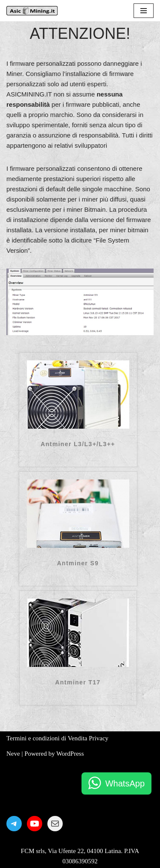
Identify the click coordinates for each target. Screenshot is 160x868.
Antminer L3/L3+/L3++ (78, 444)
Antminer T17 (78, 682)
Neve (13, 754)
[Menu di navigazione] (144, 11)
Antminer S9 (78, 563)
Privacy (99, 738)
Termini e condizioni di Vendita (47, 738)
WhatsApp (125, 783)
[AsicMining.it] (32, 11)
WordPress (70, 754)
